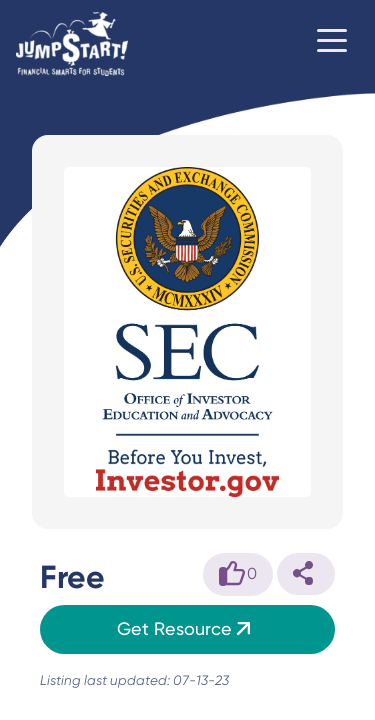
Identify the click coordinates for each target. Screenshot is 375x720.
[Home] (72, 44)
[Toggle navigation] (332, 44)
